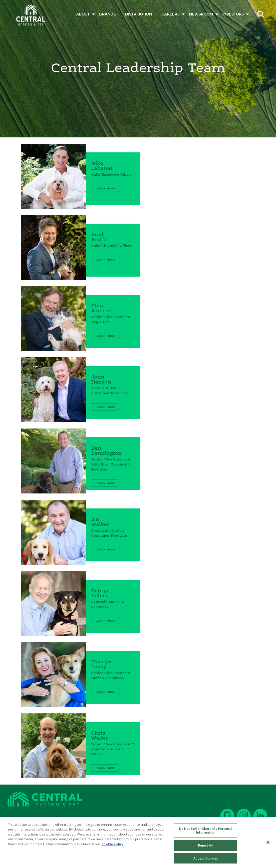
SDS (134, 820)
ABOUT (83, 14)
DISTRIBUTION (139, 14)
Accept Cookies (206, 862)
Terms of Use (84, 820)
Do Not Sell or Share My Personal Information (206, 834)
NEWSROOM (201, 14)
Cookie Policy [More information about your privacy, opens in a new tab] (112, 847)
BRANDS (107, 14)
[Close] (268, 846)
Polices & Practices (160, 820)
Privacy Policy (113, 820)
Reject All (206, 849)
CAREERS (170, 14)
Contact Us (17, 820)
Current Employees (50, 820)
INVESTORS (233, 14)
